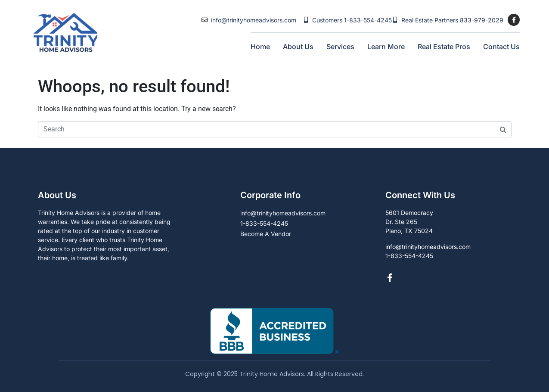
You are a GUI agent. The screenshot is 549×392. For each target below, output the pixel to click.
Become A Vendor (266, 234)
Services (340, 47)
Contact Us (501, 47)
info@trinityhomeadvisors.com (254, 20)
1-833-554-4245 (368, 20)
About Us (298, 47)
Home (260, 47)
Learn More (386, 47)
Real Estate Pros (444, 47)
